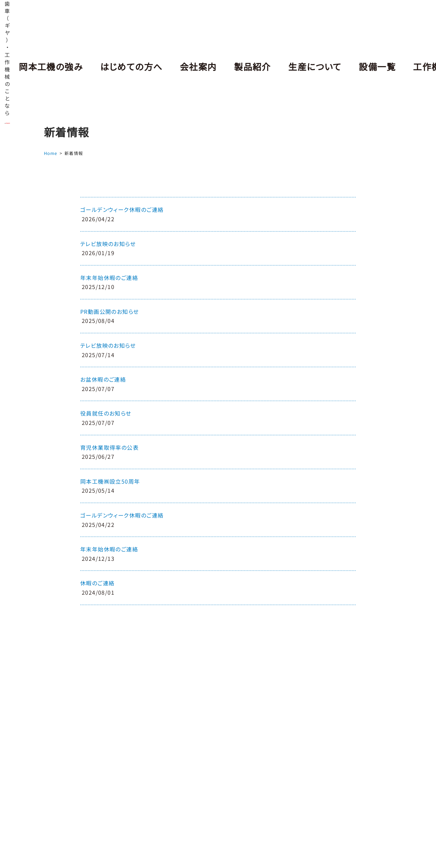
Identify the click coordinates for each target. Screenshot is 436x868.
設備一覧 (367, 66)
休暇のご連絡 (97, 583)
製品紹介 (246, 66)
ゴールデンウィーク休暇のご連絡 (122, 209)
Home (51, 153)
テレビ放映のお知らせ (108, 244)
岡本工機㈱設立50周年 (110, 481)
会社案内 (193, 66)
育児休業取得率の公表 (109, 447)
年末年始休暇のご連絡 (109, 278)
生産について (306, 66)
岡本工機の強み (50, 66)
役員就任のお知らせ (106, 413)
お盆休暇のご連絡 (103, 379)
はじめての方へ (128, 66)
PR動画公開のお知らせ (110, 311)
